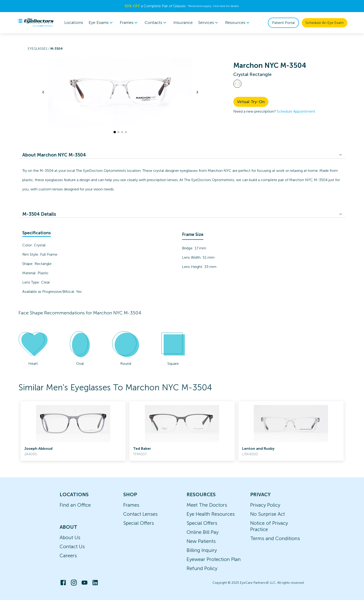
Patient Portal (283, 23)
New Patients (201, 541)
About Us (70, 537)
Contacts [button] (156, 23)
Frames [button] (129, 23)
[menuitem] (101, 23)
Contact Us (72, 546)
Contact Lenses (140, 514)
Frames (131, 505)
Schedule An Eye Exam (325, 23)
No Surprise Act (268, 514)
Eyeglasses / (39, 49)
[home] (35, 23)
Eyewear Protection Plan (214, 559)
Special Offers (139, 523)
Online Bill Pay (203, 532)
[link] (73, 431)
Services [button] (209, 23)
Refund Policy (202, 568)
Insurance (183, 23)
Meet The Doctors (207, 505)
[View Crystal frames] (237, 84)
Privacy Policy (265, 505)
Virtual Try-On (251, 102)
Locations (74, 23)
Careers (68, 556)
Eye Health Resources (211, 514)
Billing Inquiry (202, 550)
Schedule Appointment (296, 111)
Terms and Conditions (275, 538)
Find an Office (75, 505)
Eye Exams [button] (101, 23)
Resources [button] (238, 23)
